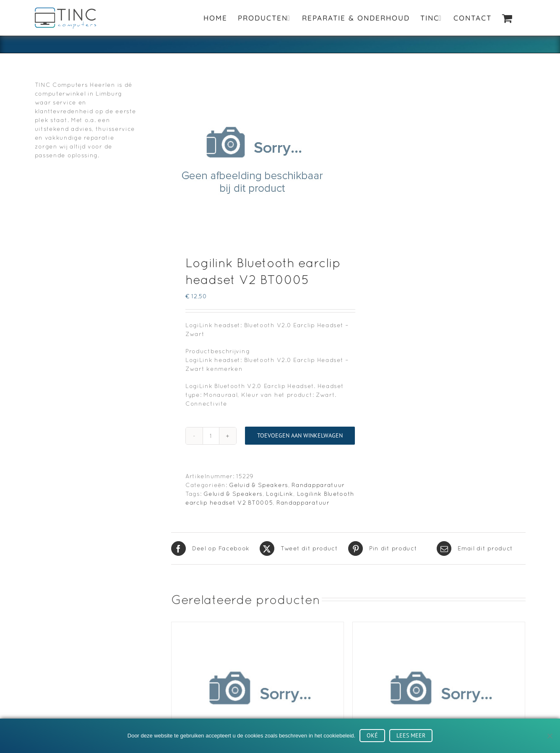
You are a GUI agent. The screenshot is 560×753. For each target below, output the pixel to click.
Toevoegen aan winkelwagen (300, 435)
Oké (372, 735)
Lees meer (411, 735)
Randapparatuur (318, 485)
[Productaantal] (211, 436)
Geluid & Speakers (259, 485)
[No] (550, 736)
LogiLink (280, 494)
